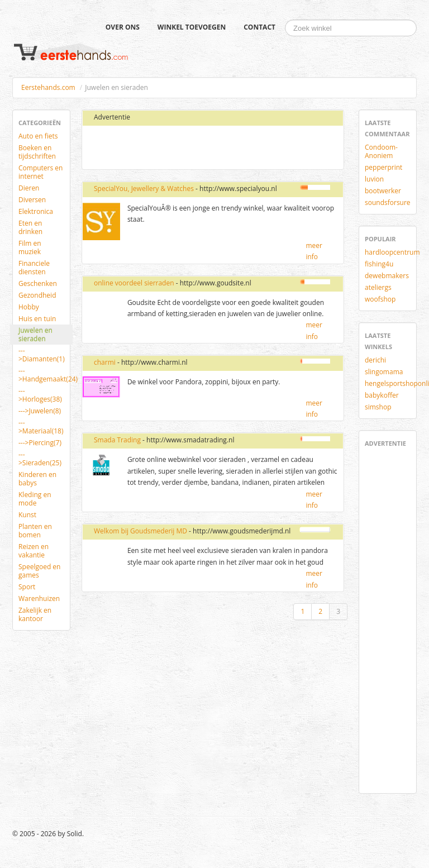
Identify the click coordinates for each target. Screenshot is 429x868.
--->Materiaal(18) (41, 427)
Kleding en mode (35, 499)
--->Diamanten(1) (42, 355)
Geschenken (38, 283)
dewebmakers (387, 276)
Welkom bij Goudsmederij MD (140, 531)
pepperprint (383, 167)
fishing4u (379, 264)
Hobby (29, 307)
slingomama (384, 372)
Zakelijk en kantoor (35, 614)
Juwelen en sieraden (35, 335)
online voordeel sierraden (134, 283)
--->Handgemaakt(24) (46, 375)
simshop (378, 407)
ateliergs (378, 287)
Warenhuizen (39, 598)
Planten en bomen (35, 531)
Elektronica (36, 211)
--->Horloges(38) (40, 395)
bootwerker (383, 191)
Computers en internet (40, 172)
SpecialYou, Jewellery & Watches (144, 189)
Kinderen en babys (37, 479)
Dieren (29, 188)
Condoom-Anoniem (381, 151)
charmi (105, 362)
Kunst (27, 515)
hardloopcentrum (392, 252)
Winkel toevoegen (192, 27)
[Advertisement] (193, 148)
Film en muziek (30, 247)
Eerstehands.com (48, 87)
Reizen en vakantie (34, 551)
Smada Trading (117, 440)
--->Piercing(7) (40, 443)
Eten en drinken (30, 227)
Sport (27, 587)
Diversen (32, 200)
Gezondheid (37, 295)
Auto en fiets (38, 136)
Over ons (123, 27)
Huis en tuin (37, 319)
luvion (374, 179)
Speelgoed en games (39, 571)
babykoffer (382, 395)
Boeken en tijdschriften (37, 152)
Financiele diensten (34, 268)
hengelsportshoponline (392, 383)
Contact (259, 27)
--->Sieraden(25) (40, 459)
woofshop (380, 299)
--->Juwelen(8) (40, 411)
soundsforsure (388, 202)
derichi (375, 360)
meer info (314, 251)
